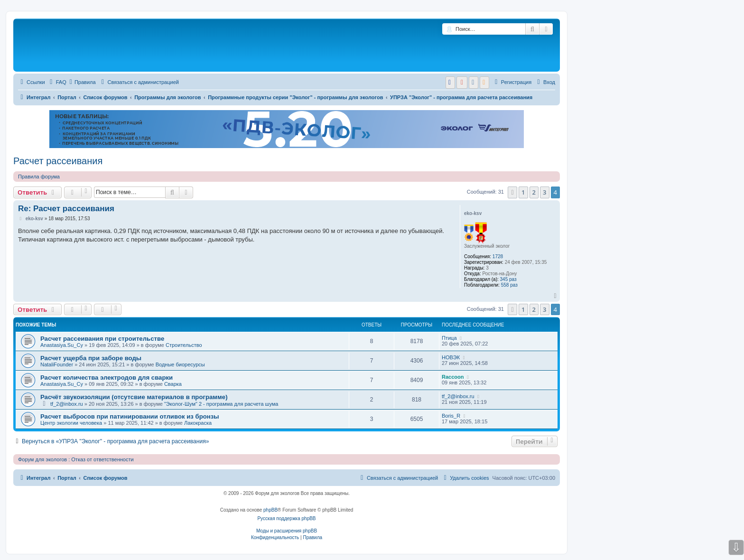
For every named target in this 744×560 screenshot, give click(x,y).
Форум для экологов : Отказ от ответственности (76, 459)
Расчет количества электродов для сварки (107, 378)
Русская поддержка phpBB (286, 518)
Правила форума (39, 177)
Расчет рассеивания (58, 161)
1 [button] (523, 192)
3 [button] (544, 192)
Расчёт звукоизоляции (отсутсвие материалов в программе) (134, 397)
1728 (498, 257)
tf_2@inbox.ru (67, 404)
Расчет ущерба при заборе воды (91, 358)
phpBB (270, 510)
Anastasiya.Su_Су (62, 345)
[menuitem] (57, 82)
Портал (67, 97)
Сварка (173, 384)
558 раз (509, 285)
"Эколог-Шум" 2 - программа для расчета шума (221, 404)
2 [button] (534, 192)
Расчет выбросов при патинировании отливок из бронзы (130, 416)
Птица (449, 338)
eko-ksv (473, 213)
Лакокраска (198, 423)
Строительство (184, 345)
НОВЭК (451, 357)
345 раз (508, 279)
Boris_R (451, 416)
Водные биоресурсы (180, 364)
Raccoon (453, 377)
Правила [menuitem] (83, 82)
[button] (512, 192)
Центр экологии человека (71, 423)
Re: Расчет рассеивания (66, 209)
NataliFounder (57, 364)
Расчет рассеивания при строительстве (102, 339)
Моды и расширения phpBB (287, 531)
